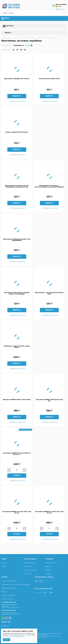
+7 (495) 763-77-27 (9, 602)
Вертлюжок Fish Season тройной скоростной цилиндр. (17, 293)
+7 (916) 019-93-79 (9, 610)
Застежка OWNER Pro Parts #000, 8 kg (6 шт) (17, 454)
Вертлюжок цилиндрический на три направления (17, 240)
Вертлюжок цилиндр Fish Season (17, 79)
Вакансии (49, 566)
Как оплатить (28, 566)
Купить (17, 476)
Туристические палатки (9, 581)
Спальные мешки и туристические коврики (16, 584)
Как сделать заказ (30, 563)
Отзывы (48, 574)
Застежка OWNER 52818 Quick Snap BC (49, 400)
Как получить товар (30, 570)
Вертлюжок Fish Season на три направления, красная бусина (17, 186)
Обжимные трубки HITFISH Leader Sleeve (17, 347)
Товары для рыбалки (8, 595)
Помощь (4, 563)
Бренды (48, 570)
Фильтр (8, 33)
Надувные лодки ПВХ (9, 588)
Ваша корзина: (61, 4)
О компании (28, 574)
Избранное (60, 9)
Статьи (4, 566)
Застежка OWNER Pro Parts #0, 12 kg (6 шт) (49, 512)
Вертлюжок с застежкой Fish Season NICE (49, 293)
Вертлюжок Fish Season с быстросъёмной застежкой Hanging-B (49, 186)
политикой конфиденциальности (14, 637)
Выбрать (17, 96)
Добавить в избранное (17, 101)
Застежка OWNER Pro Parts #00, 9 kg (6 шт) (17, 512)
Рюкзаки (4, 592)
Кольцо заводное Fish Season (17, 132)
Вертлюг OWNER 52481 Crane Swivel (17, 400)
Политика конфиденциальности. (47, 637)
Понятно (7, 640)
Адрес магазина (51, 563)
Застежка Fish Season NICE (49, 79)
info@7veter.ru (6, 626)
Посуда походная (7, 599)
